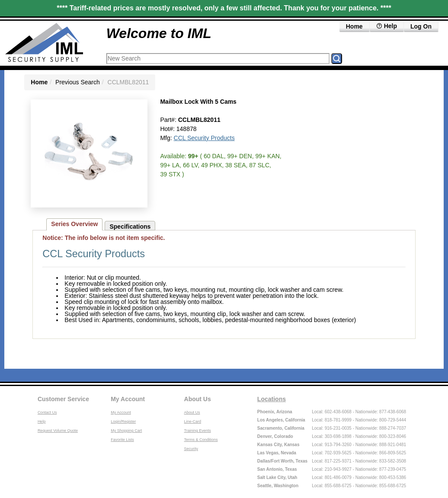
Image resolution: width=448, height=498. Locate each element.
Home (354, 26)
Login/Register (123, 421)
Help (42, 421)
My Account (128, 399)
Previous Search (78, 82)
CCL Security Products (204, 138)
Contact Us (47, 412)
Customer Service (63, 399)
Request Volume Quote (58, 431)
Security (191, 449)
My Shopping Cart (126, 431)
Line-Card (193, 421)
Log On (421, 26)
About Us (198, 399)
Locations (272, 399)
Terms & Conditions (201, 440)
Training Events (198, 431)
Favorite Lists (122, 440)
